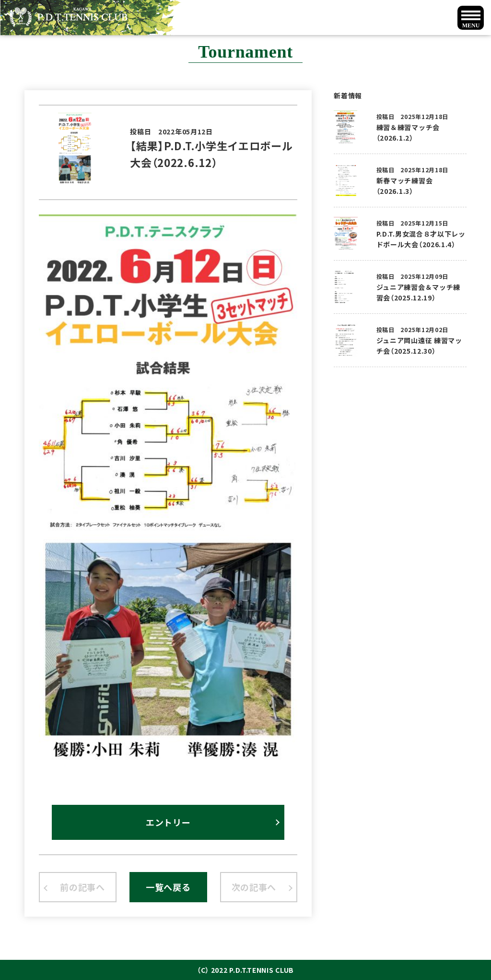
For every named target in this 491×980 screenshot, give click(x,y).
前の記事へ (82, 887)
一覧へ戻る (168, 887)
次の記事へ (254, 887)
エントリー (168, 822)
